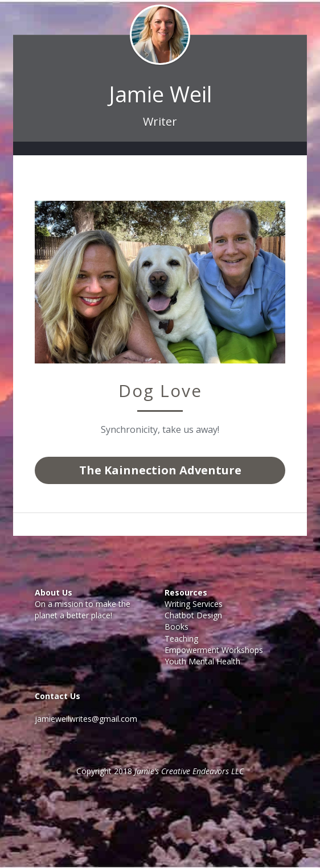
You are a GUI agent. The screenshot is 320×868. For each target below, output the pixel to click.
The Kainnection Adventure (160, 470)
